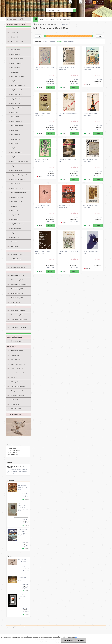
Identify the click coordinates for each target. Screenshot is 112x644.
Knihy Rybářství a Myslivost (19, 175)
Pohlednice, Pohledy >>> (18, 254)
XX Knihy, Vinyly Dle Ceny (18, 267)
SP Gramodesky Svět (17, 293)
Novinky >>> (14, 32)
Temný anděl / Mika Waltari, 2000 (92, 252)
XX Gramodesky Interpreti (18, 328)
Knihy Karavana (15, 139)
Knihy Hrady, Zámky (16, 121)
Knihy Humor (14, 112)
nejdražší (53, 42)
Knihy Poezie (14, 166)
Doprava (59, 19)
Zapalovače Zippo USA (17, 409)
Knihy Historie (15, 117)
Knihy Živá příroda (16, 228)
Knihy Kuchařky (15, 135)
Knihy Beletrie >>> (16, 68)
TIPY (73, 19)
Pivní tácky (14, 377)
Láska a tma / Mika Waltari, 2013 (67, 160)
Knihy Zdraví (14, 219)
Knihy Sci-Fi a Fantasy (17, 197)
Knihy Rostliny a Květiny (18, 179)
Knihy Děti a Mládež (16, 99)
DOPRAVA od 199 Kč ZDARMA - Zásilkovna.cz (17, 467)
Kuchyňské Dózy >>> (17, 41)
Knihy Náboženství (16, 152)
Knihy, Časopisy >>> (16, 50)
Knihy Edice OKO (15, 103)
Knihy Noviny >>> (16, 157)
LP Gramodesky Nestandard (19, 284)
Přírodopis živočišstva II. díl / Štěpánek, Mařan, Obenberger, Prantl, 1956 (23, 507)
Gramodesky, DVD (51, 19)
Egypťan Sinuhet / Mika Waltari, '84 (66, 68)
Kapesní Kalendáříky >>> (18, 364)
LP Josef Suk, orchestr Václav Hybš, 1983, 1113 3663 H (23, 487)
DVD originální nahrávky (18, 386)
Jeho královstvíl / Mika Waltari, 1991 (45, 68)
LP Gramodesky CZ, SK (17, 275)
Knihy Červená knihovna (18, 85)
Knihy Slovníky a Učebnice (18, 193)
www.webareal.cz (25, 627)
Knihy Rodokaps (15, 184)
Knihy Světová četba (16, 202)
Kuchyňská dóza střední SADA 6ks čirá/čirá (23, 579)
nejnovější (60, 42)
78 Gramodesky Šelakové (18, 310)
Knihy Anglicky (15, 237)
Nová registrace (86, 2)
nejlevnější (46, 42)
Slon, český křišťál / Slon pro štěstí (23, 560)
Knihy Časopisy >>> (16, 81)
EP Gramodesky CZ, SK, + (18, 298)
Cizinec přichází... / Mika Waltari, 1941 (42, 206)
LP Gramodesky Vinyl (17, 341)
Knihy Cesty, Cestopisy (17, 76)
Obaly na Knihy (15, 355)
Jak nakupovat (67, 19)
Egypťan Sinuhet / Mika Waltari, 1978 (90, 206)
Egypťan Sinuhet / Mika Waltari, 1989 (42, 252)
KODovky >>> (15, 246)
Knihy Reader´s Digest (17, 188)
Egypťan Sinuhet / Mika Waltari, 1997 (42, 114)
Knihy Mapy (14, 148)
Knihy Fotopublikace (16, 108)
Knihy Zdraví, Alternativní (18, 224)
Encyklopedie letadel (17, 351)
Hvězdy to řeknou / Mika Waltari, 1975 (43, 160)
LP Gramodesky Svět (17, 280)
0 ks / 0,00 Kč (101, 1)
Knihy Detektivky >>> (17, 94)
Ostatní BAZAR (15, 400)
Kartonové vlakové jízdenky (19, 373)
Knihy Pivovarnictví (16, 170)
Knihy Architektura (16, 63)
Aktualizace (14, 242)
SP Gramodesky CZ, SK (17, 289)
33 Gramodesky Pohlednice (19, 319)
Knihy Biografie (15, 72)
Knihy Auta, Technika (17, 59)
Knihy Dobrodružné (16, 90)
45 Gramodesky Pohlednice (19, 315)
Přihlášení (75, 2)
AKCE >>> (42, 19)
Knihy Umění (14, 210)
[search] (74, 11)
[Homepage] (36, 19)
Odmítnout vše (68, 640)
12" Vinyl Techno (15, 302)
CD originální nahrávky (17, 391)
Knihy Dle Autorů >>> (17, 233)
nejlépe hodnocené (69, 42)
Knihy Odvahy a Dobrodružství (19, 161)
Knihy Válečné (15, 215)
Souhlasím (81, 640)
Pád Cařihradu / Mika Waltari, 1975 (68, 114)
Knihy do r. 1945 (15, 54)
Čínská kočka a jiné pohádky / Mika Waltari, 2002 (92, 68)
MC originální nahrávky (17, 395)
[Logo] (18, 10)
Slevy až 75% (14, 37)
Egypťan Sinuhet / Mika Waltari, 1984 (90, 160)
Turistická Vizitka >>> (17, 368)
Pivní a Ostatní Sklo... (17, 360)
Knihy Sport (14, 206)
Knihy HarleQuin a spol (17, 126)
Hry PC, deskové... (16, 259)
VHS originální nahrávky (18, 382)
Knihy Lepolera (15, 143)
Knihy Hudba (14, 130)
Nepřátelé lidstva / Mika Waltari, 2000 (66, 206)
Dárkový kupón (15, 404)
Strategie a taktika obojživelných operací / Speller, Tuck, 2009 (23, 532)
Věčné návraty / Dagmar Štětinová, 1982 (23, 597)
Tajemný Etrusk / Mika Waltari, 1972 (69, 252)
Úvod (35, 24)
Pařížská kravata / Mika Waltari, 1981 (90, 114)
